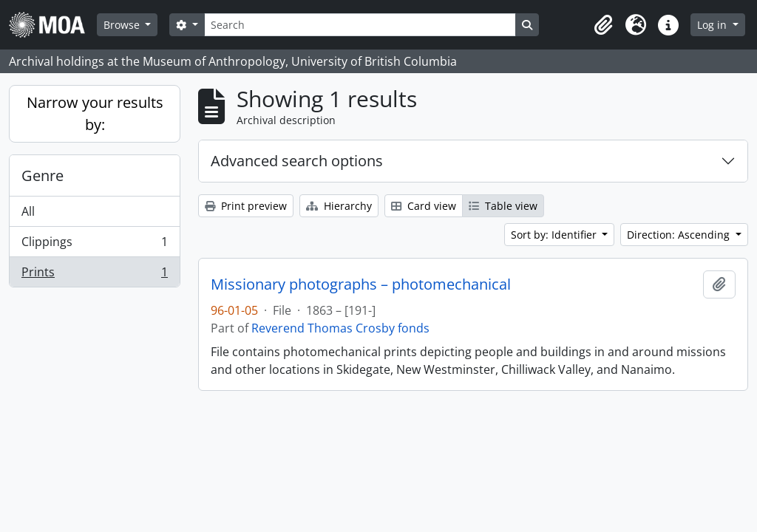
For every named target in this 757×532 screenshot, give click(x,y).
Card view (424, 206)
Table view (503, 206)
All (28, 211)
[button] (603, 25)
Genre (43, 175)
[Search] (360, 25)
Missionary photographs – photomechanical (361, 284)
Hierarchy (339, 206)
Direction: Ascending (680, 235)
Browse (123, 25)
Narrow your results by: (95, 113)
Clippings (94, 245)
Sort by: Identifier (555, 235)
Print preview (246, 206)
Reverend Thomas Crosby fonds (340, 328)
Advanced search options (297, 161)
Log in (713, 25)
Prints (94, 275)
